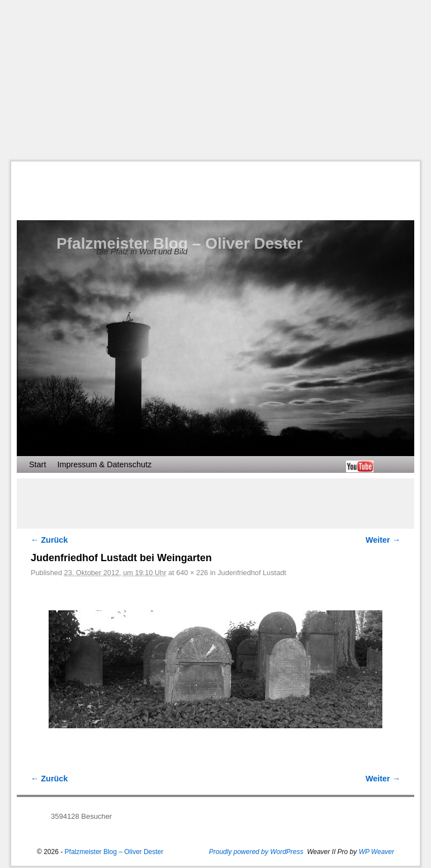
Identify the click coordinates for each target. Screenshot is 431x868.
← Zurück (49, 540)
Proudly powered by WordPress (256, 852)
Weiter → (383, 540)
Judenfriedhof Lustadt (252, 573)
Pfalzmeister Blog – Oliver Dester (179, 243)
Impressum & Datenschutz (104, 464)
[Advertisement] (221, 80)
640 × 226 (192, 573)
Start (37, 464)
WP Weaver (376, 852)
